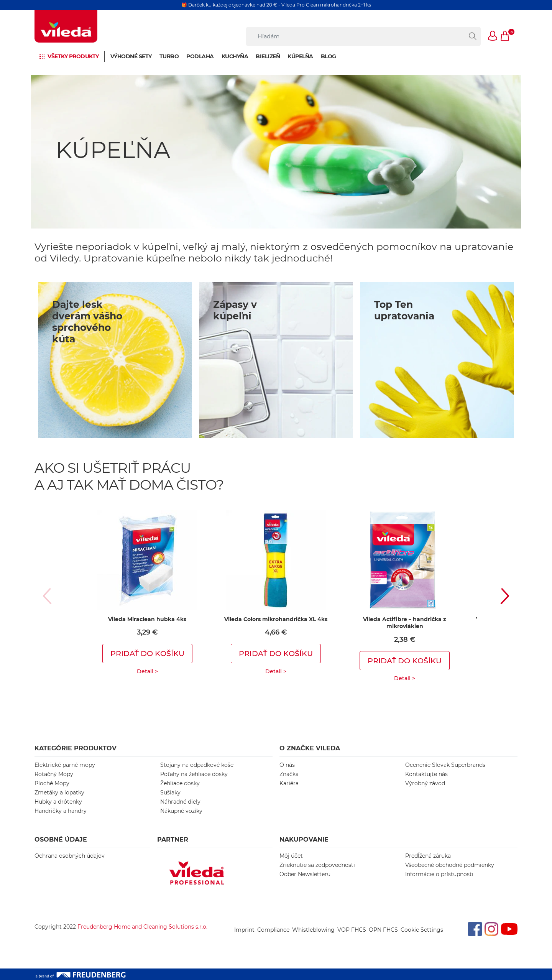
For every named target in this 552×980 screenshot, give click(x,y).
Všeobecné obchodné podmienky (450, 865)
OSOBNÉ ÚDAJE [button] (61, 839)
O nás (287, 765)
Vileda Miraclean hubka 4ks (147, 619)
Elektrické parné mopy (65, 765)
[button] (493, 36)
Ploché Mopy (52, 783)
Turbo (169, 56)
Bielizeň (268, 56)
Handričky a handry (61, 811)
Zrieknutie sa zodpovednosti (317, 865)
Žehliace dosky (180, 783)
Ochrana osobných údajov (70, 856)
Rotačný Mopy (54, 774)
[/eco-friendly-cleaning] (437, 360)
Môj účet (291, 856)
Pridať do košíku (147, 653)
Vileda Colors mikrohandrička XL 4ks (276, 619)
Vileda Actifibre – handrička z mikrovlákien (405, 623)
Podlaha (200, 56)
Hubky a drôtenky (58, 802)
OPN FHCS (383, 930)
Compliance (273, 930)
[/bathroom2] (276, 360)
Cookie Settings (422, 930)
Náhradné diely (180, 802)
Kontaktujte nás (426, 774)
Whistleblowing (313, 930)
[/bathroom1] (115, 360)
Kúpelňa (300, 56)
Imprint (244, 930)
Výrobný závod (425, 783)
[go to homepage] (66, 26)
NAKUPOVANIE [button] (304, 839)
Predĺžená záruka (428, 856)
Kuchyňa (235, 56)
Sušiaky (170, 793)
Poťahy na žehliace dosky (194, 774)
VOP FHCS (352, 930)
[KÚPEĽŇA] (276, 152)
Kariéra (289, 783)
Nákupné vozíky (181, 811)
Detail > (147, 671)
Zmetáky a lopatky (59, 793)
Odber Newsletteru (305, 874)
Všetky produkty (73, 56)
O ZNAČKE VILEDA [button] (310, 748)
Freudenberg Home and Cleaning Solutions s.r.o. (142, 927)
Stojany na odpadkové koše (197, 765)
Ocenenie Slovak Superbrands (445, 765)
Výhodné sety (131, 56)
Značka (289, 774)
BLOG (329, 56)
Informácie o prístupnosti (439, 874)
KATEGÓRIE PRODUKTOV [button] (76, 748)
